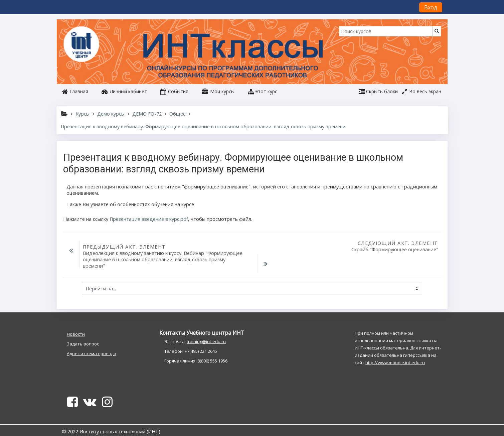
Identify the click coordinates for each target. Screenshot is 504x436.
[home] (82, 45)
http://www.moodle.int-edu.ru (395, 355)
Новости (76, 327)
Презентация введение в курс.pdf (149, 219)
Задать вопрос (83, 336)
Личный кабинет (124, 91)
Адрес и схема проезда (92, 346)
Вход (431, 7)
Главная (75, 91)
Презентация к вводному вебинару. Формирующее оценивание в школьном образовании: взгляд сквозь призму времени (203, 126)
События (174, 91)
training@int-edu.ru (206, 334)
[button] (263, 92)
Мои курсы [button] (218, 91)
